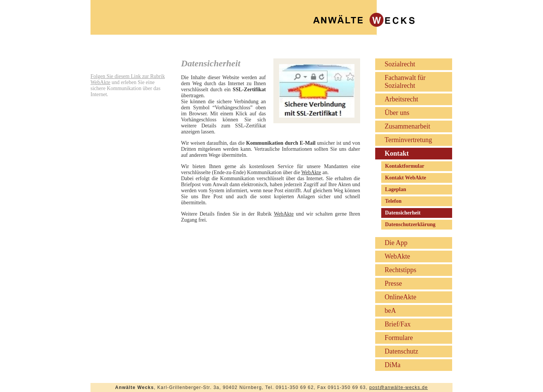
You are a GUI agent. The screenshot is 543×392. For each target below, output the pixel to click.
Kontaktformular (405, 166)
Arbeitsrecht (401, 99)
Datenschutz (401, 351)
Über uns (397, 113)
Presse (393, 283)
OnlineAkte (400, 297)
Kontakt (397, 153)
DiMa (393, 365)
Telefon (393, 201)
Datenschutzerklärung (410, 224)
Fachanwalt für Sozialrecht (405, 82)
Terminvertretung (408, 140)
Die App (396, 243)
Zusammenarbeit (407, 126)
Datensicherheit (403, 213)
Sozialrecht (400, 64)
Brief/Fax (398, 324)
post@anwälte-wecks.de (398, 387)
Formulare (399, 338)
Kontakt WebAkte (406, 178)
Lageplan (396, 189)
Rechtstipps (400, 270)
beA (390, 311)
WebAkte (311, 172)
